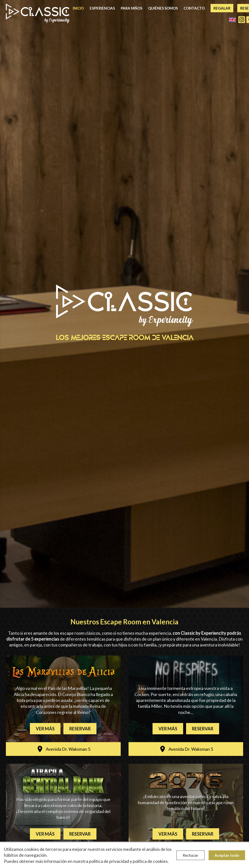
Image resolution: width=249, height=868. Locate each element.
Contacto (194, 8)
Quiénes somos (163, 8)
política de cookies (150, 861)
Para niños (131, 8)
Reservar (80, 729)
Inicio (78, 8)
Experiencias (102, 8)
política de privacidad (109, 861)
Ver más (45, 729)
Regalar (222, 8)
